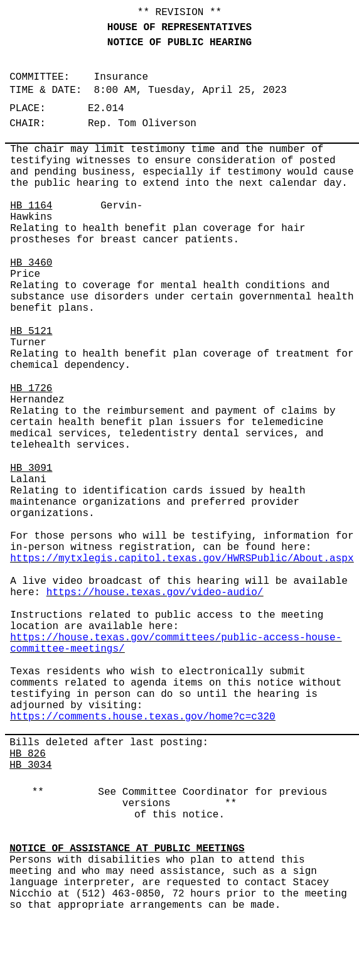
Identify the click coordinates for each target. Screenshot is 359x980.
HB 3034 (30, 765)
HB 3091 (31, 468)
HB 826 (28, 754)
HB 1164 (31, 206)
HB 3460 (31, 263)
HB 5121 (31, 331)
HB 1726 (31, 389)
